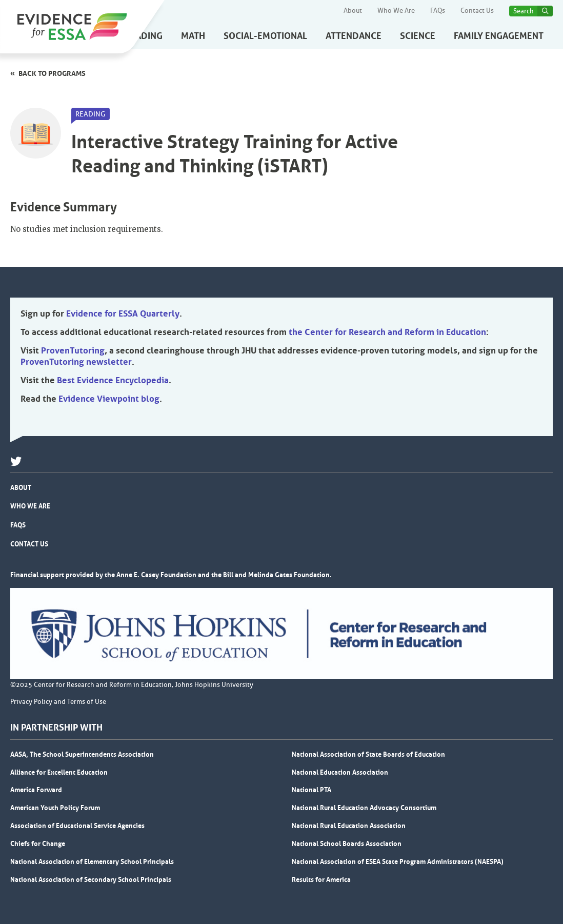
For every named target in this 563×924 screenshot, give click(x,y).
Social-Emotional (265, 36)
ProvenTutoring (73, 350)
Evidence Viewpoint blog (109, 399)
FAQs (438, 11)
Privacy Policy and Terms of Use (58, 702)
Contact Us (477, 11)
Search (524, 11)
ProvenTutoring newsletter (76, 362)
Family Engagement (499, 36)
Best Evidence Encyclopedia (113, 380)
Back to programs (52, 73)
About (353, 11)
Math (193, 36)
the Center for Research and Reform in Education (387, 332)
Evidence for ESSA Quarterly (123, 313)
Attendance (354, 36)
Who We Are (396, 11)
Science (418, 36)
